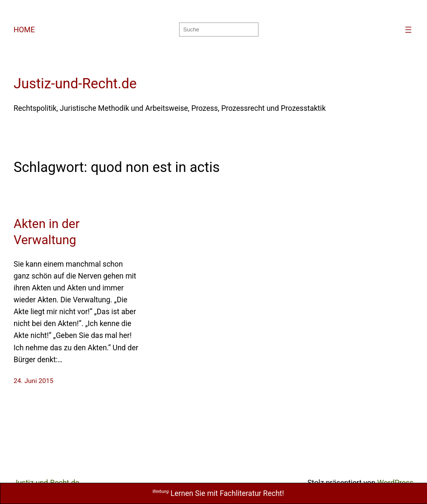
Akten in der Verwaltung (46, 232)
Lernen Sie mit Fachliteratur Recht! (218, 493)
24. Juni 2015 (34, 381)
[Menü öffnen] (408, 30)
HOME (24, 30)
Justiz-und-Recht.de (75, 83)
